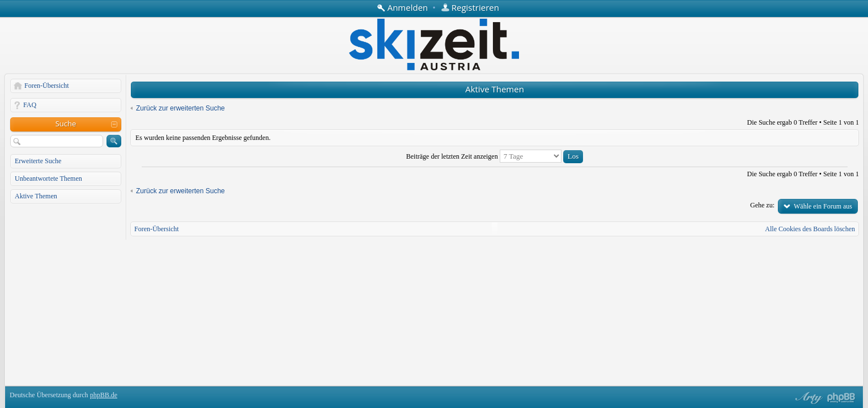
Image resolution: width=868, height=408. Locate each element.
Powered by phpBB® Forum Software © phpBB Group (841, 398)
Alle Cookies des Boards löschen (810, 229)
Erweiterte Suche (38, 161)
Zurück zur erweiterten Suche (180, 108)
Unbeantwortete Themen (48, 178)
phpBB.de (104, 395)
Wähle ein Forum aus (823, 206)
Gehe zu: (762, 205)
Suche (66, 124)
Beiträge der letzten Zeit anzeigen (495, 156)
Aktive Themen (36, 196)
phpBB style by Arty (807, 398)
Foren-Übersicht (47, 86)
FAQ (30, 105)
